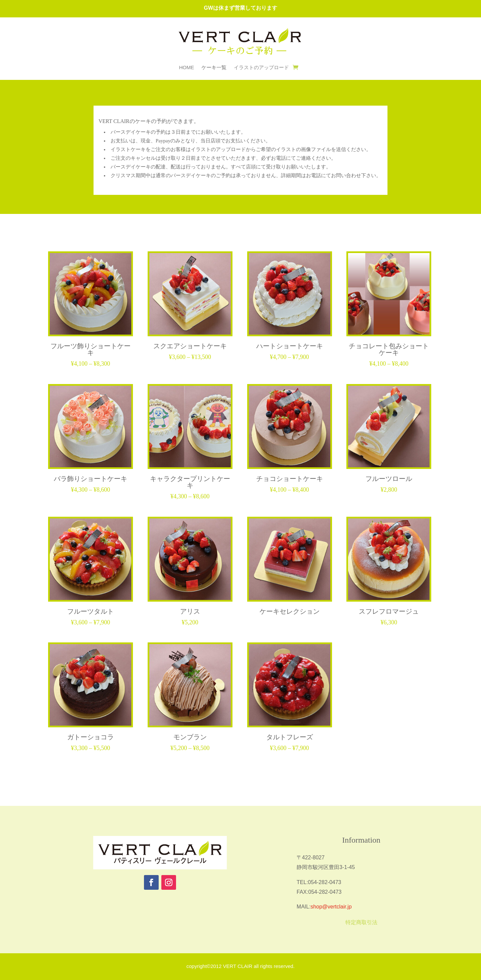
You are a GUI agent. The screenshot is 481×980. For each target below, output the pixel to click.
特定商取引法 (361, 922)
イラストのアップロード (261, 68)
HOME (187, 68)
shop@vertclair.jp (331, 907)
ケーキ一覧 (214, 68)
